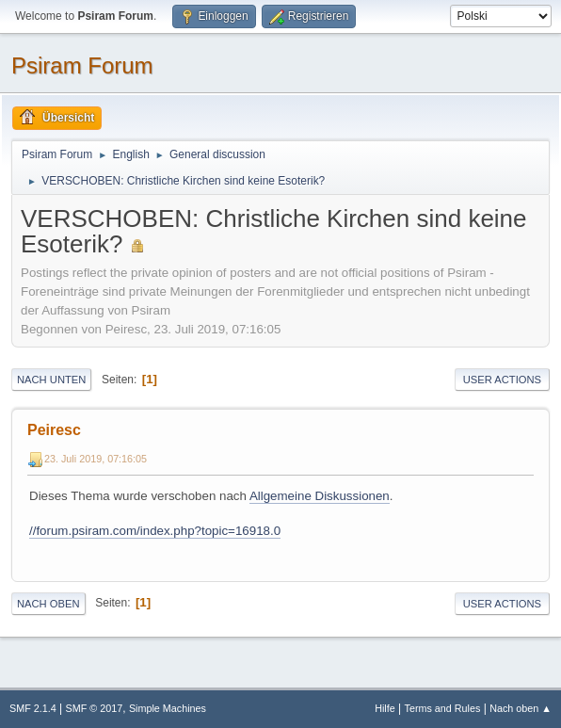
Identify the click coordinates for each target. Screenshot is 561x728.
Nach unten (51, 380)
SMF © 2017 (95, 708)
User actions (502, 380)
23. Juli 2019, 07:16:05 (96, 459)
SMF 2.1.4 (33, 708)
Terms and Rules (443, 708)
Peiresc (54, 430)
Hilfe (385, 708)
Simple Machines (168, 708)
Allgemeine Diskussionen (320, 496)
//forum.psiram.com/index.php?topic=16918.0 (155, 531)
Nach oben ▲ (521, 708)
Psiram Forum (82, 65)
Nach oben (48, 604)
